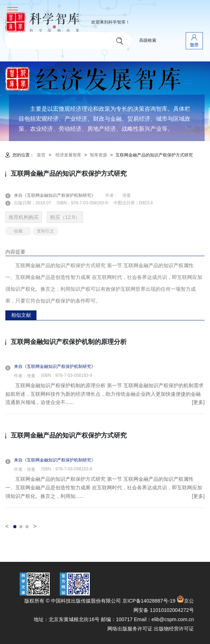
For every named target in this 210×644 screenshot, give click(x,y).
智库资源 (98, 155)
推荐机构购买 (24, 217)
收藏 (18, 231)
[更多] (198, 402)
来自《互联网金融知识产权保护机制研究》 (59, 195)
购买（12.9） (65, 217)
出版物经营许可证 (174, 629)
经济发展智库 (68, 155)
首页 (41, 155)
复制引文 (45, 231)
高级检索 (148, 40)
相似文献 (21, 315)
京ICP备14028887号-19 (149, 601)
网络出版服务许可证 (130, 629)
